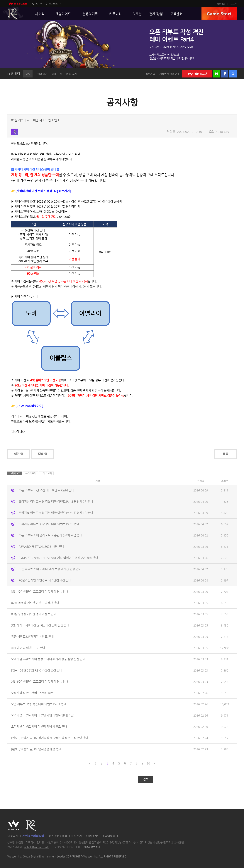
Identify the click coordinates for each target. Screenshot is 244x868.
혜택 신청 (57, 74)
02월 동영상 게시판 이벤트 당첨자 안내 (35, 603)
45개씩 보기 (46, 473)
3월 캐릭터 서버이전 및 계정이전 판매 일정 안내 (40, 625)
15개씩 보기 (15, 473)
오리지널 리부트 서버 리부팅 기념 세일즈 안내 (39, 727)
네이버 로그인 (216, 74)
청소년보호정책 (58, 836)
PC (37, 4)
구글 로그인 (233, 74)
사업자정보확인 (92, 847)
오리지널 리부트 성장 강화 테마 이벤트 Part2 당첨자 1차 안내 (56, 513)
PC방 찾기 (71, 74)
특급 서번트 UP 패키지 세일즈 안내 (32, 637)
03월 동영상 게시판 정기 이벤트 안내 (34, 614)
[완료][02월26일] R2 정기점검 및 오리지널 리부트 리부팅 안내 (50, 738)
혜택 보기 (42, 74)
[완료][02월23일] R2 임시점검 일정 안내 (36, 749)
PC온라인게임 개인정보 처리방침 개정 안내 (45, 580)
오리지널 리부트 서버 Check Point (32, 693)
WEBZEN (14, 825)
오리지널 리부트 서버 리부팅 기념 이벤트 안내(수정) (43, 715)
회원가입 (221, 4)
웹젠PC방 (92, 836)
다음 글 (43, 454)
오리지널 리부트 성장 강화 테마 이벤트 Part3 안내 (49, 524)
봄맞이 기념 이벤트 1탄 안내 (28, 648)
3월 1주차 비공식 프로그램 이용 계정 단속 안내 (40, 592)
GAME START (219, 14)
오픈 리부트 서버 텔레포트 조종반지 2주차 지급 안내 (50, 535)
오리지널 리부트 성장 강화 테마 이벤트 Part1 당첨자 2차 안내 (56, 502)
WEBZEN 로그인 (197, 74)
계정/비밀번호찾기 (169, 74)
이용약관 (13, 836)
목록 (225, 454)
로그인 (234, 4)
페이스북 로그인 (225, 74)
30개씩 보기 (31, 473)
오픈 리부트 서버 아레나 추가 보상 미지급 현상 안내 (50, 569)
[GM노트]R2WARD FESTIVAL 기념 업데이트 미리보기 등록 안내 (58, 558)
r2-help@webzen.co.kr (37, 847)
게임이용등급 (110, 836)
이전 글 (18, 454)
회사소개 (76, 836)
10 (148, 763)
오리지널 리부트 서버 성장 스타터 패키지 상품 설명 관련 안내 (48, 659)
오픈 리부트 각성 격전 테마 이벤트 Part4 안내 (46, 490)
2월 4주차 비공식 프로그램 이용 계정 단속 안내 (40, 682)
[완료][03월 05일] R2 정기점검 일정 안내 (37, 670)
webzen (18, 4)
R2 (13, 14)
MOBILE (53, 4)
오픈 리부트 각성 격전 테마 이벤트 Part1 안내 (39, 704)
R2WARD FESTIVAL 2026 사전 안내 (41, 547)
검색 (146, 779)
